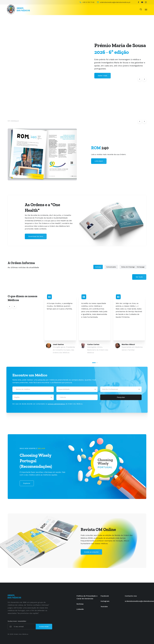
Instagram (105, 601)
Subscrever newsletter (17, 621)
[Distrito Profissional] (121, 389)
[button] (140, 79)
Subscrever (44, 627)
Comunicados (111, 267)
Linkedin (80, 609)
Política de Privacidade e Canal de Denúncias (87, 597)
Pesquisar (121, 397)
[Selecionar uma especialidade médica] (77, 389)
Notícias (98, 267)
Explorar (27, 483)
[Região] (33, 397)
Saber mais (99, 164)
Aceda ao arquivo (91, 552)
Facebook (105, 596)
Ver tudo (139, 277)
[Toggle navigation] (146, 9)
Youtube (104, 607)
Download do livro (36, 236)
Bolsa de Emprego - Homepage (133, 267)
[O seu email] (25, 627)
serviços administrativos (56, 404)
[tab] (94, 363)
